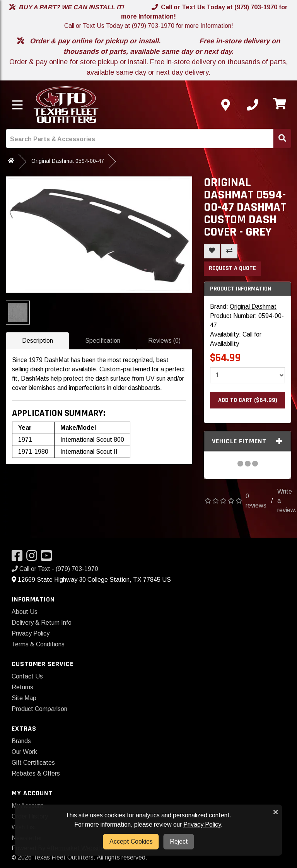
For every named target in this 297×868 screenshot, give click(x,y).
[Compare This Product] (229, 251)
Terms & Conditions (38, 644)
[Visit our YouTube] (48, 558)
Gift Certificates (33, 763)
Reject (179, 842)
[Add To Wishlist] (212, 251)
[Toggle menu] (17, 105)
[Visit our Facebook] (19, 558)
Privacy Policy (31, 633)
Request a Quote (232, 268)
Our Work (24, 752)
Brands (21, 741)
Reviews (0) (164, 341)
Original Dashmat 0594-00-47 (68, 161)
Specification (103, 341)
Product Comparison (39, 709)
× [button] (276, 812)
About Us (25, 612)
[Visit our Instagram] (34, 558)
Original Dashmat (253, 307)
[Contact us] (225, 105)
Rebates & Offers (36, 773)
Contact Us (27, 676)
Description (38, 341)
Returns (22, 687)
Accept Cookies (131, 842)
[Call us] (253, 105)
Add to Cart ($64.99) (248, 400)
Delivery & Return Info (42, 623)
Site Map (24, 698)
